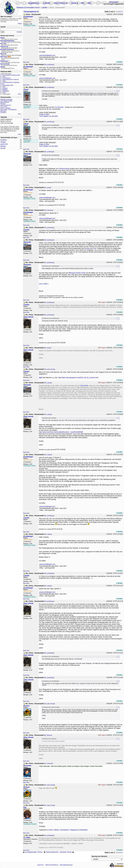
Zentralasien (64, 830)
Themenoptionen (31, 12)
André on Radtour (5, 108)
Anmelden (114, 2)
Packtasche (6, 91)
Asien (51, 830)
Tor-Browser (59, 107)
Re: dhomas (48, 735)
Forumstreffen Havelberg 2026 (11, 75)
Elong (87, 248)
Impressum (41, 865)
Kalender (47, 3)
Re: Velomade (49, 210)
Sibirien (56, 830)
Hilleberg (5, 90)
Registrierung (34, 3)
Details (20, 24)
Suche (74, 3)
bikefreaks (3, 111)
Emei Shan (84, 386)
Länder (44, 8)
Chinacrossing (64, 169)
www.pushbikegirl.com (47, 55)
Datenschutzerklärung (52, 865)
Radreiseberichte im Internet (10, 79)
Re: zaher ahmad (50, 369)
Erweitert (19, 32)
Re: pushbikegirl (49, 65)
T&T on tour (4, 107)
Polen (4, 77)
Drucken (119, 62)
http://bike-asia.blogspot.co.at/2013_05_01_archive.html (78, 378)
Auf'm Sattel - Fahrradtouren (8, 110)
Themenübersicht (51, 852)
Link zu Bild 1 (44, 284)
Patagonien (74, 830)
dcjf (40, 378)
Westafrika (84, 830)
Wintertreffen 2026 (8, 85)
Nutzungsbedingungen (66, 865)
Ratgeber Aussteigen (6, 99)
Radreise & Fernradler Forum (28, 8)
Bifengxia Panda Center (77, 273)
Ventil (4, 93)
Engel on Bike (44, 114)
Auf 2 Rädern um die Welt (48, 116)
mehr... (20, 94)
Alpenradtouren (5, 102)
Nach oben (26, 62)
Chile (4, 87)
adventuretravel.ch (6, 105)
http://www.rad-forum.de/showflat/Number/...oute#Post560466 (61, 432)
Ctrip (94, 248)
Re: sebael (48, 188)
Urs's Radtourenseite (6, 101)
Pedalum (3, 104)
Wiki (89, 3)
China (4, 81)
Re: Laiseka (48, 383)
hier (50, 109)
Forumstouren (6, 78)
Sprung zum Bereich (99, 856)
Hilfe (82, 3)
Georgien (5, 88)
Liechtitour (3, 112)
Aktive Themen (60, 3)
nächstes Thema (67, 852)
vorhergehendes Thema (33, 852)
